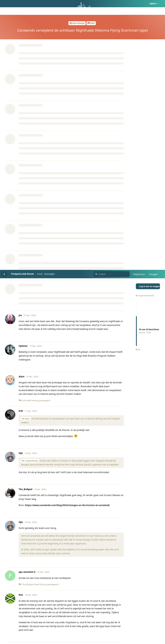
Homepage (69, 626)
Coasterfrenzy (31, 191)
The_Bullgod (28, 464)
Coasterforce (39, 437)
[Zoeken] (112, 4)
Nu (138, 80)
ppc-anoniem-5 (32, 429)
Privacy (98, 626)
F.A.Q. (40, 4)
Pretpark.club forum (22, 4)
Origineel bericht (145, 26)
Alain (27, 149)
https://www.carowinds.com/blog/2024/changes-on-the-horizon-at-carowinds (67, 235)
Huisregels (49, 4)
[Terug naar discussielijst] (4, 4)
